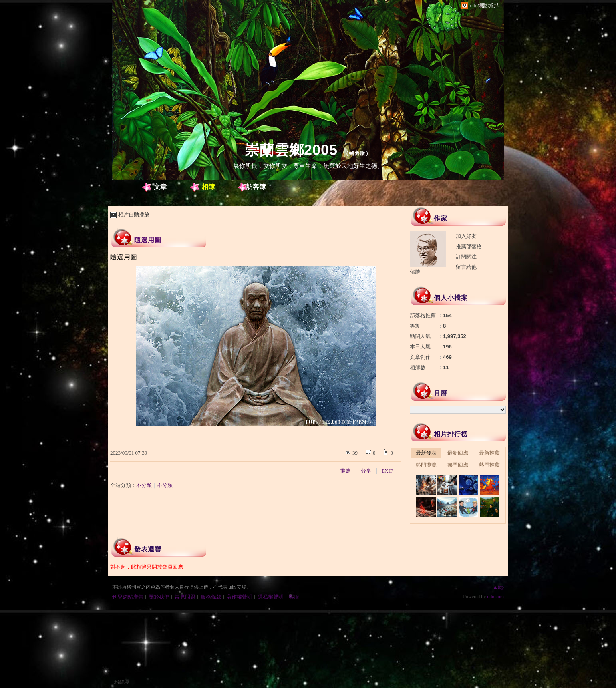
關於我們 (159, 597)
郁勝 (415, 272)
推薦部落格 (469, 246)
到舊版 (357, 153)
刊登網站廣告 (128, 597)
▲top (498, 587)
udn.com (495, 597)
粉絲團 (122, 682)
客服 (294, 597)
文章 (160, 187)
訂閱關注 (466, 257)
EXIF (387, 471)
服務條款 (211, 597)
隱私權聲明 (271, 597)
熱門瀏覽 (426, 465)
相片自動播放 (134, 214)
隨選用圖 (148, 240)
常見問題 (185, 597)
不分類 (144, 485)
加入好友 (466, 236)
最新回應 (458, 453)
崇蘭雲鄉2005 (291, 150)
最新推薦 (489, 453)
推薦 (345, 471)
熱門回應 (458, 465)
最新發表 (426, 453)
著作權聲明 (239, 597)
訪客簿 (256, 187)
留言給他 (466, 267)
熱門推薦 (489, 465)
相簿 (208, 187)
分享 (366, 471)
